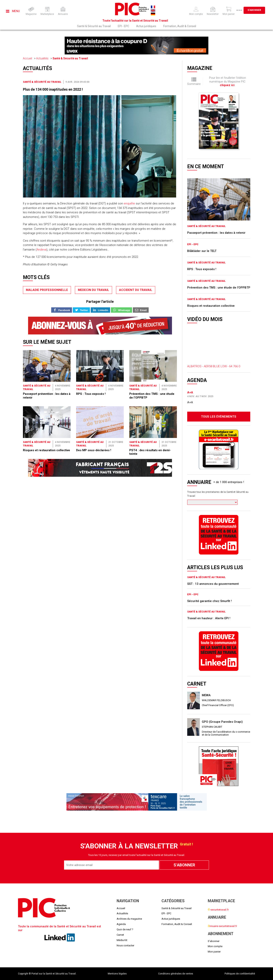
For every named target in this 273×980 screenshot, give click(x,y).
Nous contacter (125, 945)
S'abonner (254, 10)
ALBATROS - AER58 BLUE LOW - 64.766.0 (214, 366)
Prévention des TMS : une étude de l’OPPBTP (219, 288)
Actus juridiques (146, 26)
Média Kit (122, 940)
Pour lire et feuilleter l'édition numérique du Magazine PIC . (228, 81)
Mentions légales (117, 974)
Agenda (121, 924)
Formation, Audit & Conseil (180, 26)
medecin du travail (94, 290)
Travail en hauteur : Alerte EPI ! (209, 618)
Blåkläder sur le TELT (202, 251)
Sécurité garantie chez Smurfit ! (209, 601)
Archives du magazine (129, 919)
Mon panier (214, 952)
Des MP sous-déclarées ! (94, 450)
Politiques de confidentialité (240, 974)
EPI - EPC (123, 26)
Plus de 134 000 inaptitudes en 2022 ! (53, 89)
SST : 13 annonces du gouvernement (213, 584)
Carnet (120, 935)
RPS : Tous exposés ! (91, 394)
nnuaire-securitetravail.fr (222, 926)
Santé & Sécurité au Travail (94, 26)
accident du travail (136, 290)
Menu (13, 11)
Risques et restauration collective (46, 450)
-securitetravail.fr (218, 910)
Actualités (42, 58)
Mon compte (215, 946)
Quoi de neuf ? (125, 929)
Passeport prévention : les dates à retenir (216, 233)
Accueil (27, 58)
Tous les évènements (219, 417)
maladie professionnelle (47, 290)
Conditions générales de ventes (176, 974)
